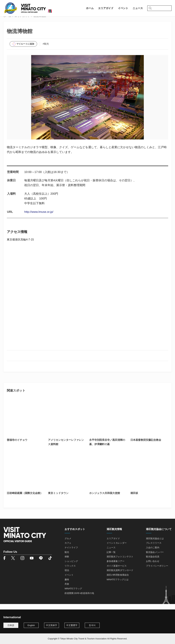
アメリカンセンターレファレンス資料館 (66, 448)
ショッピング (71, 567)
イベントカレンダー (117, 549)
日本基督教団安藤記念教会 (146, 445)
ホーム (7, 22)
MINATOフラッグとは (117, 585)
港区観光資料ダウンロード (120, 576)
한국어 (92, 625)
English (31, 625)
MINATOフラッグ (73, 594)
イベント (69, 581)
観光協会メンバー (155, 558)
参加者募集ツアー (116, 567)
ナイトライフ (71, 553)
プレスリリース (154, 549)
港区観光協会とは (155, 544)
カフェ (68, 549)
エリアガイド (22, 22)
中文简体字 (52, 625)
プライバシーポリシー (157, 571)
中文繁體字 (72, 625)
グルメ (68, 544)
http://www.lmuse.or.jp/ (39, 217)
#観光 (46, 49)
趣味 (67, 585)
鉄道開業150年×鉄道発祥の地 (79, 599)
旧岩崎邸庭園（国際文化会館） (25, 499)
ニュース (111, 553)
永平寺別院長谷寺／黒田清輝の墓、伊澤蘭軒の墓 (107, 448)
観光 (67, 558)
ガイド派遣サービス (117, 571)
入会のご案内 (153, 553)
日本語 (11, 625)
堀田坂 (134, 499)
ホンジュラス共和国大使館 (105, 499)
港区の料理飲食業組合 (118, 581)
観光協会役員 (153, 562)
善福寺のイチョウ (17, 445)
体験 (67, 562)
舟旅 (67, 590)
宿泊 (67, 576)
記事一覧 (111, 558)
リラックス (70, 571)
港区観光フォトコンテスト (120, 562)
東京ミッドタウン (58, 499)
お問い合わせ (153, 567)
